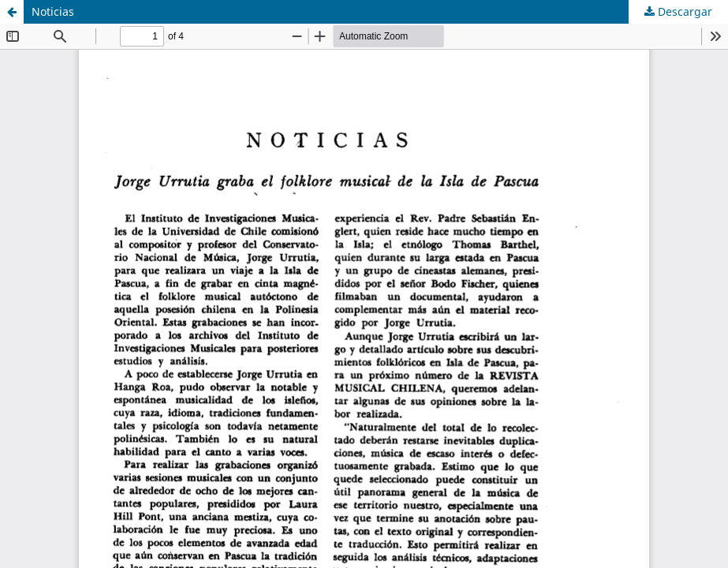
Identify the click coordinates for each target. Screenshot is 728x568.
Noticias (53, 11)
